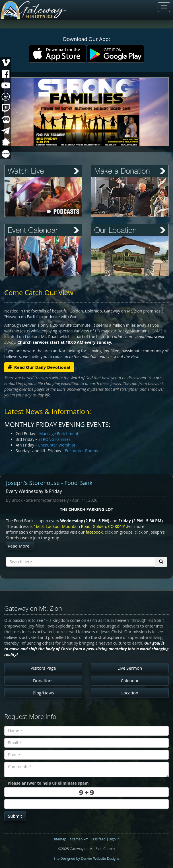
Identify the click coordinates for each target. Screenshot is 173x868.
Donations (43, 680)
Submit (15, 816)
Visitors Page (43, 668)
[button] (17, 112)
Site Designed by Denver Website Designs (87, 858)
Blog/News (43, 693)
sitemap (60, 839)
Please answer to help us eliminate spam (46, 783)
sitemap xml (80, 839)
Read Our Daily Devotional (39, 367)
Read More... (20, 546)
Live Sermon (130, 668)
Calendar (130, 680)
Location (130, 693)
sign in (114, 839)
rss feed (99, 839)
